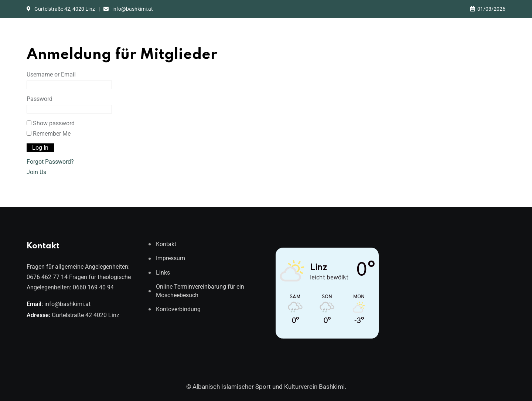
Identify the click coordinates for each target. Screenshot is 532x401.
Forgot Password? (50, 162)
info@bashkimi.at (133, 9)
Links (163, 273)
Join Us (36, 172)
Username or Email (51, 74)
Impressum (170, 258)
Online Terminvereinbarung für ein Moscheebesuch (200, 291)
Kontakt (166, 244)
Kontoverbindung (178, 309)
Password (40, 99)
